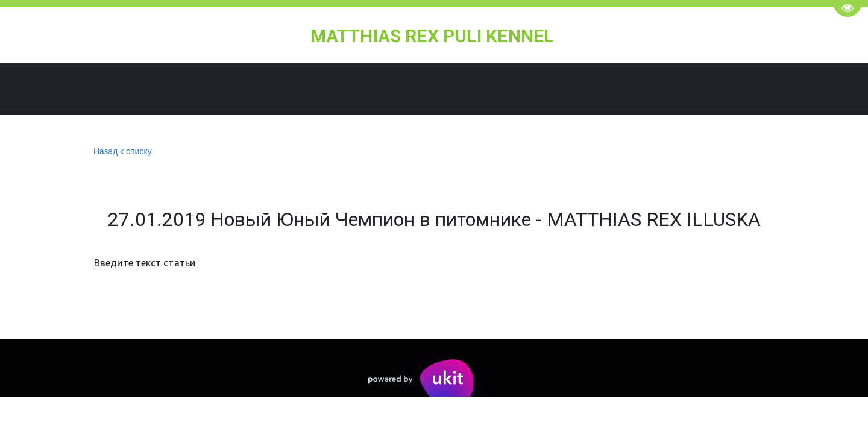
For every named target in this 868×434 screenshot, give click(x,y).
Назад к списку (121, 152)
